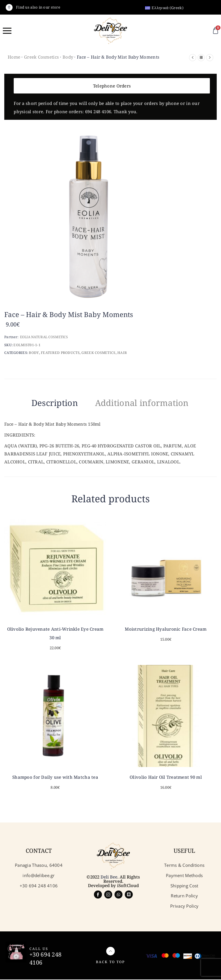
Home (14, 57)
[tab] (48, 404)
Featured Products (60, 353)
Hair (122, 353)
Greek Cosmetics (41, 57)
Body (68, 57)
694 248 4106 (98, 111)
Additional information (146, 403)
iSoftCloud (128, 886)
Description (48, 403)
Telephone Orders (112, 86)
